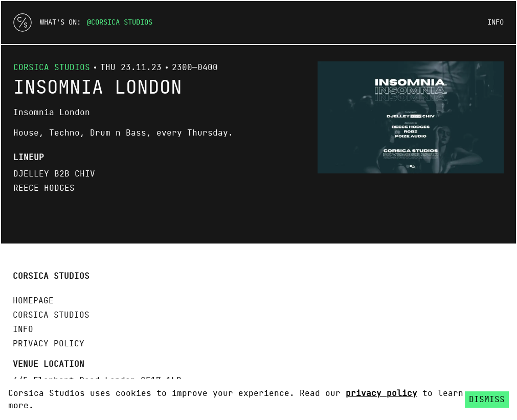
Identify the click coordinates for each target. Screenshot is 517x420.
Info (496, 23)
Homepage (33, 301)
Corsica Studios (122, 23)
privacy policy (381, 393)
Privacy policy (49, 344)
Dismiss (487, 400)
